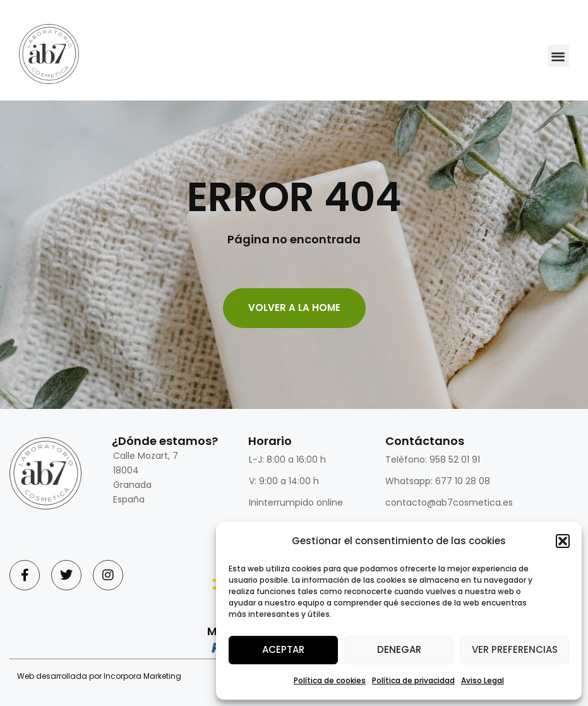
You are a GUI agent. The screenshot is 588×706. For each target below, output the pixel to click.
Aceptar (283, 649)
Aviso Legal (483, 680)
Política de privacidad (413, 680)
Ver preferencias (515, 649)
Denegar (399, 649)
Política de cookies (330, 680)
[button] (563, 541)
